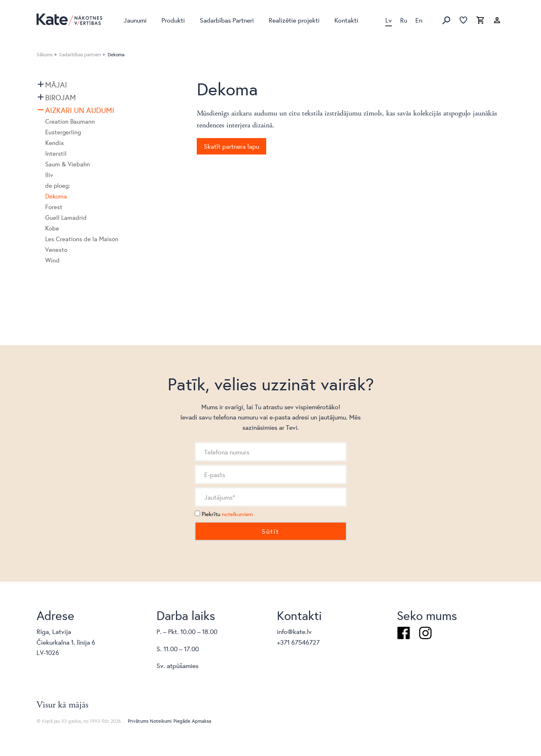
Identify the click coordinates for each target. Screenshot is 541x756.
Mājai (56, 85)
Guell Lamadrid (66, 218)
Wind (52, 260)
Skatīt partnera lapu (231, 146)
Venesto (56, 250)
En (419, 20)
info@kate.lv (294, 631)
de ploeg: (58, 186)
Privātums (138, 721)
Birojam (61, 97)
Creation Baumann (70, 121)
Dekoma (56, 196)
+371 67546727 (298, 642)
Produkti (173, 20)
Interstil (56, 153)
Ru (404, 20)
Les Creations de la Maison (82, 239)
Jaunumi (135, 20)
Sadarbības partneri (80, 54)
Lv (389, 20)
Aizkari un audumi (80, 110)
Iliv (49, 175)
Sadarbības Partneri (227, 20)
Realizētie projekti (294, 20)
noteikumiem (237, 514)
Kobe (52, 228)
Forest (54, 207)
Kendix (54, 143)
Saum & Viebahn (68, 164)
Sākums (45, 54)
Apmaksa (201, 721)
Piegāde (182, 721)
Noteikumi (161, 721)
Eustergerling (63, 132)
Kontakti (346, 20)
